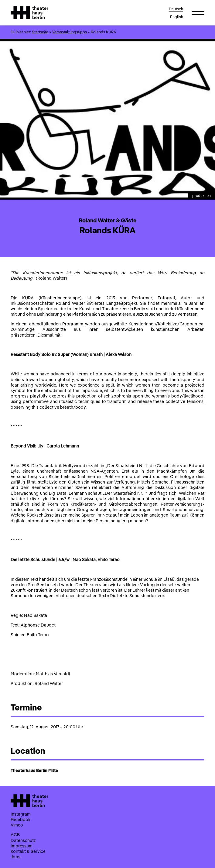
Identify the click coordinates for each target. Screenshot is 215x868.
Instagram (21, 814)
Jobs (15, 857)
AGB (15, 835)
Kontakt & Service (28, 851)
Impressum (22, 846)
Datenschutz (23, 840)
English (177, 17)
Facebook (20, 820)
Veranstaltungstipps (70, 32)
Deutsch (176, 9)
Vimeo (17, 825)
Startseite (40, 32)
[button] (198, 13)
